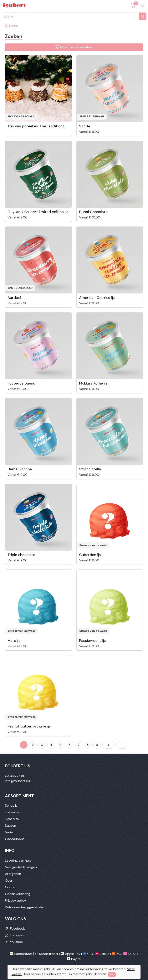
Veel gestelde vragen (21, 867)
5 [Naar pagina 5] (60, 745)
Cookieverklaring (18, 894)
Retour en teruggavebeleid (25, 907)
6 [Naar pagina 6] (70, 745)
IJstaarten (13, 812)
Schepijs (11, 805)
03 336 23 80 (15, 776)
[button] (143, 5)
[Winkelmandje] (133, 5)
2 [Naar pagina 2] (33, 745)
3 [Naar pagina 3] (42, 745)
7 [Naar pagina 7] (79, 745)
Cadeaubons (15, 839)
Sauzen (11, 826)
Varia (9, 832)
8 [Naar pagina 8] (88, 745)
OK (112, 975)
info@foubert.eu (17, 781)
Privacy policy (16, 901)
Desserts (12, 819)
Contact (11, 887)
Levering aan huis (18, 860)
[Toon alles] (122, 745)
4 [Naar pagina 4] (51, 745)
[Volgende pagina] (108, 745)
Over (9, 880)
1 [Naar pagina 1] (24, 745)
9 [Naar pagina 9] (97, 745)
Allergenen (13, 874)
